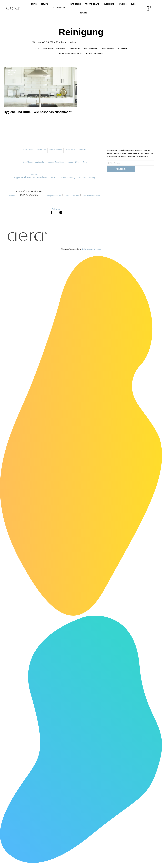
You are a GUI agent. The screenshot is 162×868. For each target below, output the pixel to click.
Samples (123, 6)
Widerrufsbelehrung (87, 179)
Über (25, 163)
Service (83, 13)
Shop (25, 151)
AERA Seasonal (91, 49)
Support (17, 179)
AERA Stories (108, 49)
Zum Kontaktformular (92, 197)
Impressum (96, 250)
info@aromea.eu (54, 197)
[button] (149, 7)
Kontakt (12, 197)
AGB (53, 179)
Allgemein (123, 49)
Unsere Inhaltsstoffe (36, 163)
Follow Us (56, 210)
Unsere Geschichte (56, 163)
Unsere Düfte (73, 163)
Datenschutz (87, 250)
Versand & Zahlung (67, 179)
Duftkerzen (75, 6)
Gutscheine (109, 6)
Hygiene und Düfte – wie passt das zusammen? (38, 113)
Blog (133, 6)
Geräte (44, 6)
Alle (37, 49)
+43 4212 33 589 (72, 197)
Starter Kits (59, 8)
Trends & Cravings (94, 54)
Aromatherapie (92, 6)
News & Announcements (70, 54)
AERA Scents (74, 49)
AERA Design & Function (54, 49)
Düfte (34, 6)
